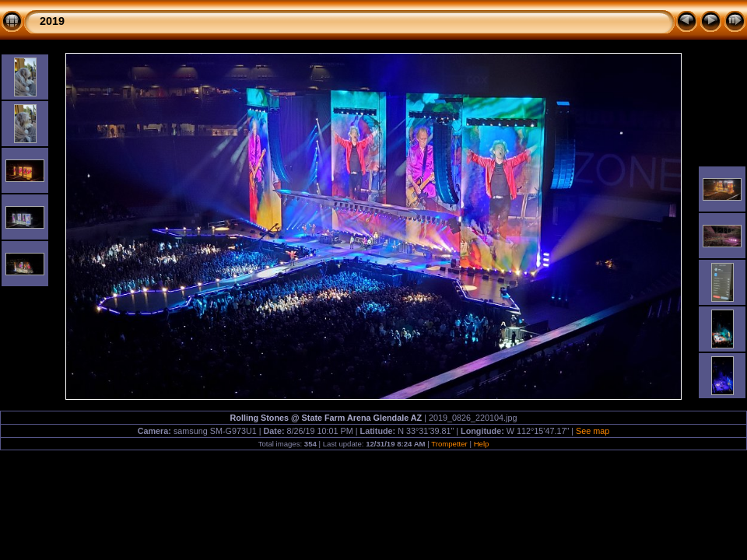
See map (593, 431)
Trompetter (449, 444)
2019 (52, 21)
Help (482, 444)
